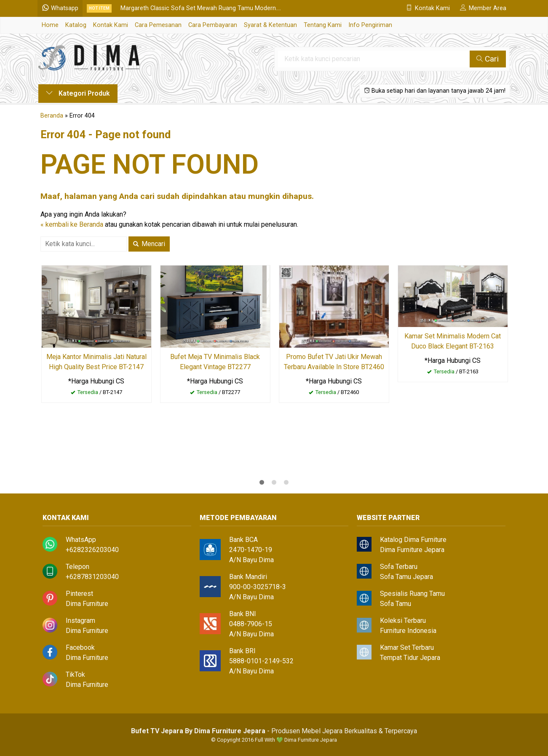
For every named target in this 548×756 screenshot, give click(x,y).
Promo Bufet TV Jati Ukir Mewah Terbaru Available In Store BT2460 (334, 362)
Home (50, 25)
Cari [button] (488, 59)
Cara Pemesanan (158, 25)
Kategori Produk (78, 93)
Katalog (76, 25)
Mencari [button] (149, 244)
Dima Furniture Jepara (412, 550)
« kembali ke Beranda (72, 224)
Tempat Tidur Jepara (410, 658)
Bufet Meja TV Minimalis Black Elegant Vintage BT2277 (215, 362)
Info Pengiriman (370, 25)
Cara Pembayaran (213, 25)
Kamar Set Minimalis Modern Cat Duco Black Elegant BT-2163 (453, 341)
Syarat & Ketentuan (270, 25)
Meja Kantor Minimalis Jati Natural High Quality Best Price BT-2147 (96, 362)
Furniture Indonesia (408, 631)
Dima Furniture (87, 604)
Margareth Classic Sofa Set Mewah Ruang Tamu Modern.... (202, 8)
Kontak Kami (111, 25)
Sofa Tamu (396, 604)
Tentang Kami (323, 25)
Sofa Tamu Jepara (406, 577)
